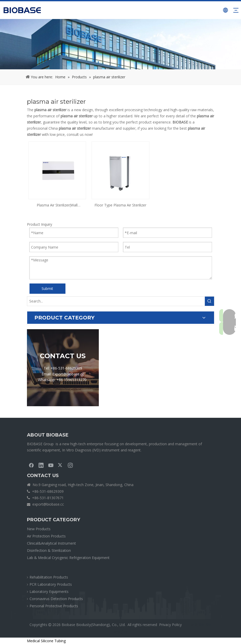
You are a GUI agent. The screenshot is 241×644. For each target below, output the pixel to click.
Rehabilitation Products (49, 577)
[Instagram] (70, 465)
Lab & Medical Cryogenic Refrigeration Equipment (68, 558)
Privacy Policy (170, 625)
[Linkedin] (41, 465)
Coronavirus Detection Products (56, 599)
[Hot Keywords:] (209, 301)
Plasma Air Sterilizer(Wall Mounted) (57, 205)
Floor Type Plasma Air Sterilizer (120, 205)
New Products (39, 529)
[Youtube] (51, 465)
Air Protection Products (46, 536)
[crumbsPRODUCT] (120, 44)
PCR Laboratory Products (51, 584)
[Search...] (116, 301)
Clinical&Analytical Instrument (51, 543)
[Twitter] (61, 465)
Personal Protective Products (54, 606)
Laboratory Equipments (49, 591)
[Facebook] (31, 465)
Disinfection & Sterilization (49, 550)
